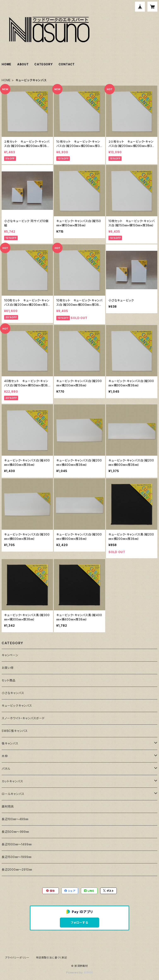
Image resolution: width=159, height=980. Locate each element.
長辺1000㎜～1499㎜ (17, 844)
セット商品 (9, 680)
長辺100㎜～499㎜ (15, 819)
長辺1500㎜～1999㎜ (16, 857)
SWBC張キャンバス (15, 731)
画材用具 (8, 806)
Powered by (79, 972)
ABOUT (23, 64)
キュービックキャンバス (17, 706)
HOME (7, 64)
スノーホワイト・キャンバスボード (23, 718)
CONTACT (67, 64)
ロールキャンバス (13, 794)
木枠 (5, 756)
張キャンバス (10, 743)
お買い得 (8, 668)
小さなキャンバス (13, 693)
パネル (6, 769)
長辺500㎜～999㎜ (15, 832)
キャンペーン (10, 655)
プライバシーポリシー (17, 958)
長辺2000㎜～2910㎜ (17, 869)
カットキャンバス (12, 781)
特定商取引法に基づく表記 (52, 958)
